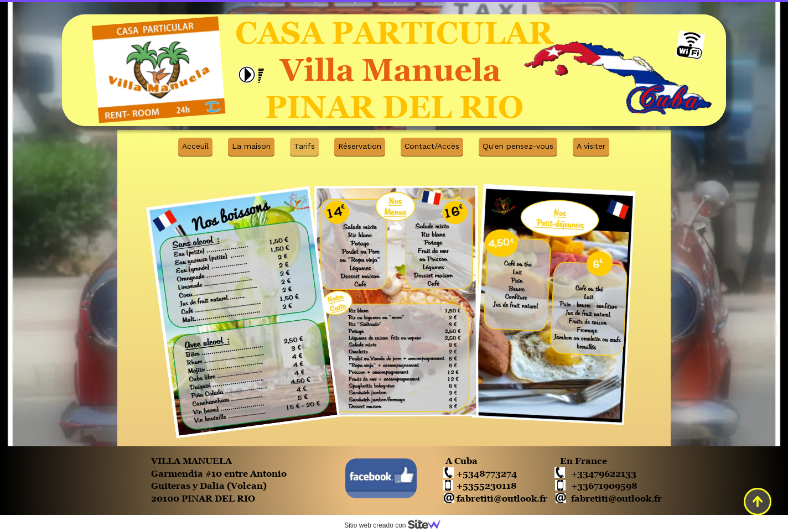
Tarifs (304, 146)
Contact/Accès (432, 146)
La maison (251, 146)
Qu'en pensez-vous (518, 146)
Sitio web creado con (397, 525)
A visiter (591, 146)
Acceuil (195, 146)
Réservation (360, 146)
